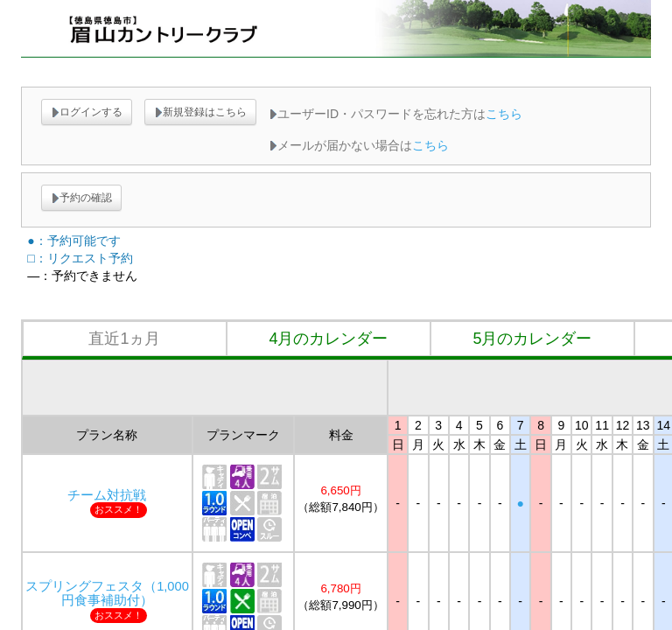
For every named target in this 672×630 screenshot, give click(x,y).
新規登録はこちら (200, 112)
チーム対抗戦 (107, 495)
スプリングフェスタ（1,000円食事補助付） (107, 593)
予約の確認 (81, 198)
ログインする (87, 112)
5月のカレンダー (532, 339)
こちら (504, 114)
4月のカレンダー (328, 339)
